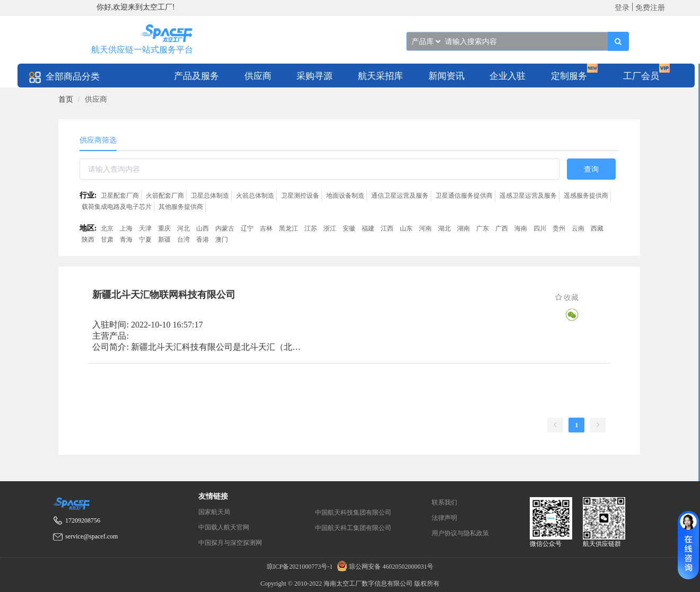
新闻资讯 (447, 76)
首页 (66, 99)
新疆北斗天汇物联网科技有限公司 (164, 295)
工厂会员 (641, 76)
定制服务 (569, 76)
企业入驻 (507, 76)
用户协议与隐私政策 (460, 533)
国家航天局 (214, 512)
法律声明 (444, 518)
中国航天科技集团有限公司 (353, 513)
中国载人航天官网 (224, 527)
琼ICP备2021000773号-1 (301, 567)
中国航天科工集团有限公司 (353, 528)
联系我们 (444, 502)
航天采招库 (380, 76)
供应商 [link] (96, 99)
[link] (66, 99)
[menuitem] (196, 76)
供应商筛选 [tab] (98, 140)
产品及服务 (196, 76)
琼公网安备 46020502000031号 (384, 567)
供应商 (258, 76)
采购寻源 (314, 76)
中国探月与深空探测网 (230, 543)
